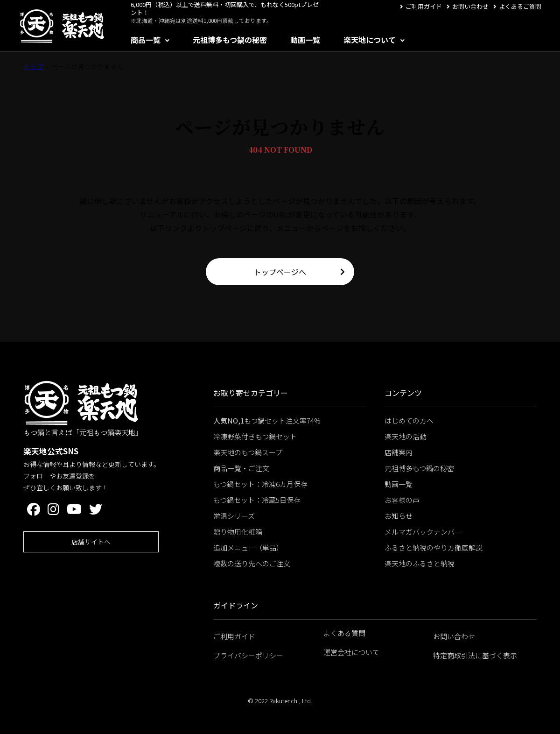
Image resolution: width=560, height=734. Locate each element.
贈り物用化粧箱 (238, 532)
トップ (33, 66)
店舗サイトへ (91, 542)
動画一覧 (305, 40)
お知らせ (399, 516)
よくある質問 (344, 633)
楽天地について (370, 40)
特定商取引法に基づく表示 (475, 655)
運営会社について (351, 652)
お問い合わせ (470, 6)
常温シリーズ (234, 516)
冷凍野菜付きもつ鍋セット (255, 436)
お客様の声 (402, 500)
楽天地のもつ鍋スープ (248, 452)
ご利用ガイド (424, 6)
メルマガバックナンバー (423, 532)
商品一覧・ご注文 (241, 468)
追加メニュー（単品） (248, 547)
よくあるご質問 (520, 6)
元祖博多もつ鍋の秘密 (230, 40)
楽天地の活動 (406, 436)
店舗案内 (399, 452)
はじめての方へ (409, 420)
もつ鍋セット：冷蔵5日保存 (257, 500)
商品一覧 (146, 40)
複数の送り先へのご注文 (252, 563)
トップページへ (280, 272)
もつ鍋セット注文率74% (267, 420)
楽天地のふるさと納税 (420, 563)
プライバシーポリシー (248, 655)
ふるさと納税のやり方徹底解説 (434, 547)
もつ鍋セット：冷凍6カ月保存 (260, 484)
